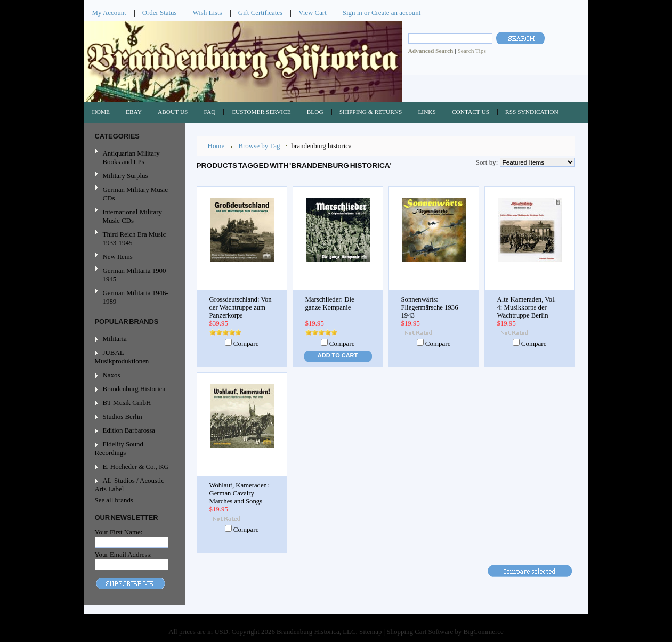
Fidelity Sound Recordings (119, 448)
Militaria (115, 339)
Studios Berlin (123, 416)
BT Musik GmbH (127, 403)
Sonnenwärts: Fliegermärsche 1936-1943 (431, 307)
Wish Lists (208, 13)
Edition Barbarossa (129, 430)
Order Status (160, 13)
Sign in (353, 13)
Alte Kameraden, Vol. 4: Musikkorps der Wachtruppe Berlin (527, 307)
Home (216, 146)
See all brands (114, 500)
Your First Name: (119, 532)
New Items (118, 257)
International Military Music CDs (132, 216)
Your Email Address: (124, 554)
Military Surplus (126, 176)
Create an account (396, 13)
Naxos (112, 375)
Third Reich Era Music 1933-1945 (135, 238)
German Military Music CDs (133, 194)
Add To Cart (338, 355)
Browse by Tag (259, 146)
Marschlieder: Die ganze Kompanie (330, 303)
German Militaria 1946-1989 (136, 297)
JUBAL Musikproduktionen (122, 357)
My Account (109, 13)
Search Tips (471, 51)
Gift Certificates (261, 13)
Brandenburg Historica (134, 389)
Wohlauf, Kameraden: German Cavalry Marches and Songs (239, 493)
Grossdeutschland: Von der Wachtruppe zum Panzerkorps (241, 307)
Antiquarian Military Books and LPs (131, 157)
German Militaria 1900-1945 (133, 275)
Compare (246, 343)
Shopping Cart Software (420, 632)
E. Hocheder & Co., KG (136, 466)
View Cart (313, 13)
